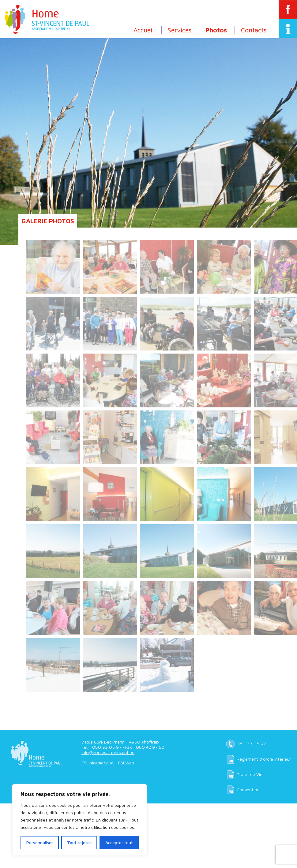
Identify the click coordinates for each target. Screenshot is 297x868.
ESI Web (126, 763)
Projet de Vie (250, 774)
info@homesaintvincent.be (108, 752)
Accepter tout (119, 842)
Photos (216, 30)
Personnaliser (40, 842)
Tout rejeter (79, 842)
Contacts (254, 30)
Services (180, 30)
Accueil (144, 30)
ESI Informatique (98, 763)
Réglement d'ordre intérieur (264, 759)
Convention (248, 790)
